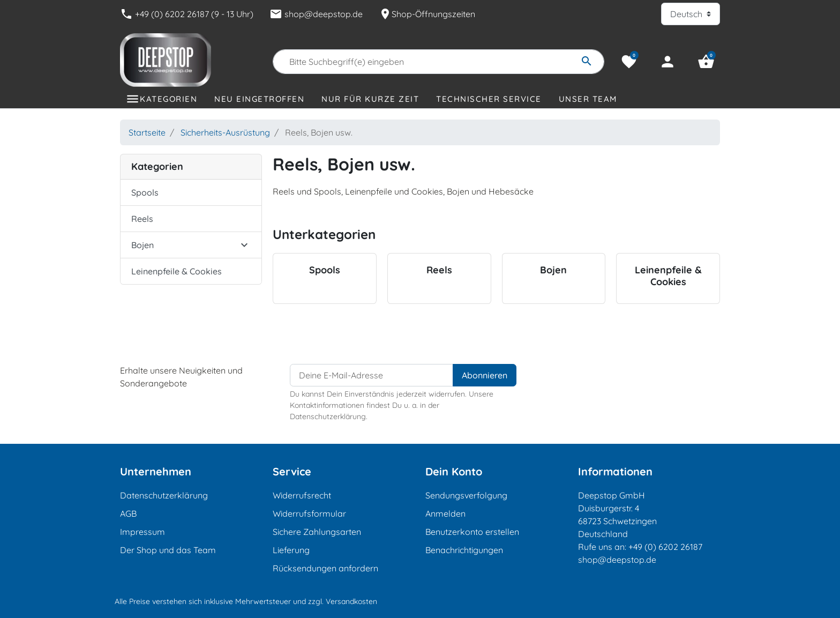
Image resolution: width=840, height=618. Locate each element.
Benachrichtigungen (464, 550)
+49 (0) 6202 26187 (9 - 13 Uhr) (187, 14)
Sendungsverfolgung (466, 495)
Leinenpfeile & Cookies (177, 271)
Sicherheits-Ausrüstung (225, 132)
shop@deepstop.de (316, 14)
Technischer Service (489, 99)
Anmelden (445, 513)
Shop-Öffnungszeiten (427, 14)
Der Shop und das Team (168, 550)
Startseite (147, 132)
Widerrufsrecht (302, 495)
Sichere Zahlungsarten (317, 532)
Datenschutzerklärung (164, 495)
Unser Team (588, 99)
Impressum (142, 532)
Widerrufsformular (309, 513)
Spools (145, 192)
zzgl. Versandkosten (343, 601)
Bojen (142, 245)
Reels (142, 219)
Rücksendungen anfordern (325, 568)
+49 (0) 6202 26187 (665, 547)
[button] (706, 62)
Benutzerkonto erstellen (472, 532)
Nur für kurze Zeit (370, 99)
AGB (128, 513)
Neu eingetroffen (259, 99)
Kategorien (168, 99)
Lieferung (291, 550)
